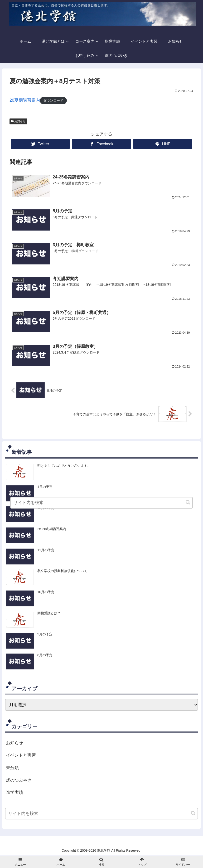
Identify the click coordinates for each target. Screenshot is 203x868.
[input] (101, 814)
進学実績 (14, 793)
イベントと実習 (21, 756)
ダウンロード (53, 100)
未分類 (12, 768)
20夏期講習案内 (25, 100)
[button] (193, 814)
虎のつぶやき (19, 781)
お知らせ (20, 121)
